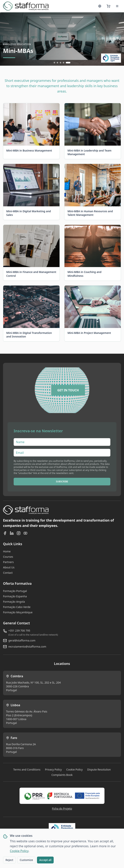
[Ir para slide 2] (57, 63)
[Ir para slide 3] (60, 63)
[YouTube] (25, 533)
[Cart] (108, 6)
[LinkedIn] (12, 533)
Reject (9, 860)
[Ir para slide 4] (64, 63)
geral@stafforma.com (22, 640)
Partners (8, 562)
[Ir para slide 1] (54, 63)
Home (7, 551)
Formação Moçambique (18, 612)
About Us (9, 567)
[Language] (100, 6)
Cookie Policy (19, 851)
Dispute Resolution (99, 769)
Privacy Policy (53, 769)
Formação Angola (14, 602)
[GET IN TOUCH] (68, 390)
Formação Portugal (15, 591)
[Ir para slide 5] (68, 63)
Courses (8, 557)
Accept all (45, 860)
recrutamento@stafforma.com (27, 647)
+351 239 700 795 (19, 631)
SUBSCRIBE (62, 481)
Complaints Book (62, 775)
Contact (8, 573)
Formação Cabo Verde (17, 607)
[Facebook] (5, 533)
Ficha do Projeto (62, 809)
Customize (26, 860)
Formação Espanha (15, 596)
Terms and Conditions (27, 769)
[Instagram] (19, 533)
